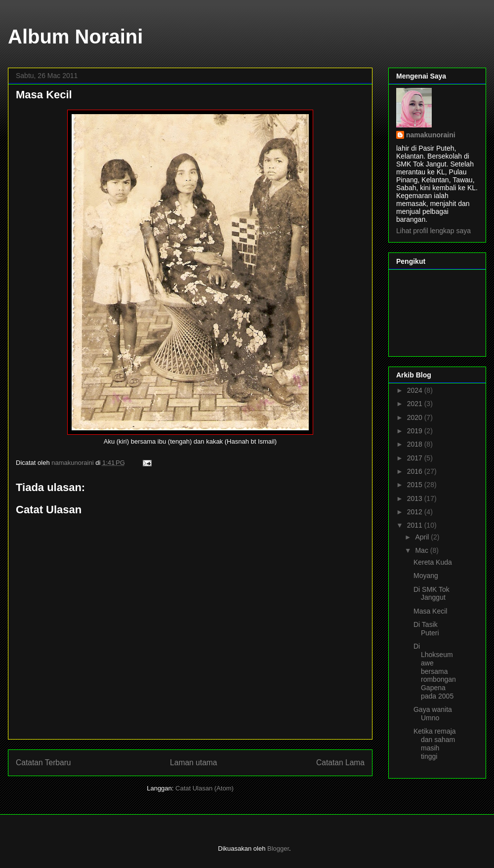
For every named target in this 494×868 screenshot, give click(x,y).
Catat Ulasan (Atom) (205, 788)
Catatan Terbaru (43, 763)
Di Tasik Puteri (426, 629)
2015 (416, 485)
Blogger (278, 848)
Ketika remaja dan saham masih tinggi (435, 744)
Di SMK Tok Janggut (432, 594)
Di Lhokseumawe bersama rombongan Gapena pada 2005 (435, 671)
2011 (416, 525)
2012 (416, 512)
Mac (422, 550)
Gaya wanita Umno (433, 714)
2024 (416, 390)
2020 (416, 417)
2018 (416, 444)
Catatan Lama (340, 763)
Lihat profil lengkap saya (433, 231)
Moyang (426, 576)
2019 (416, 431)
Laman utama (193, 763)
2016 (416, 471)
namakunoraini (431, 135)
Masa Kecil (430, 611)
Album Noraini (75, 37)
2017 (416, 458)
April (423, 537)
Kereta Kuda (433, 562)
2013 (416, 498)
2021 (416, 404)
